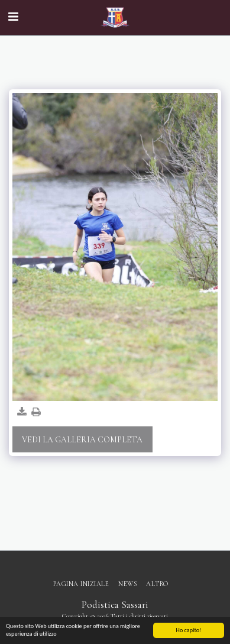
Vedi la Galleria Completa (82, 440)
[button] (13, 17)
